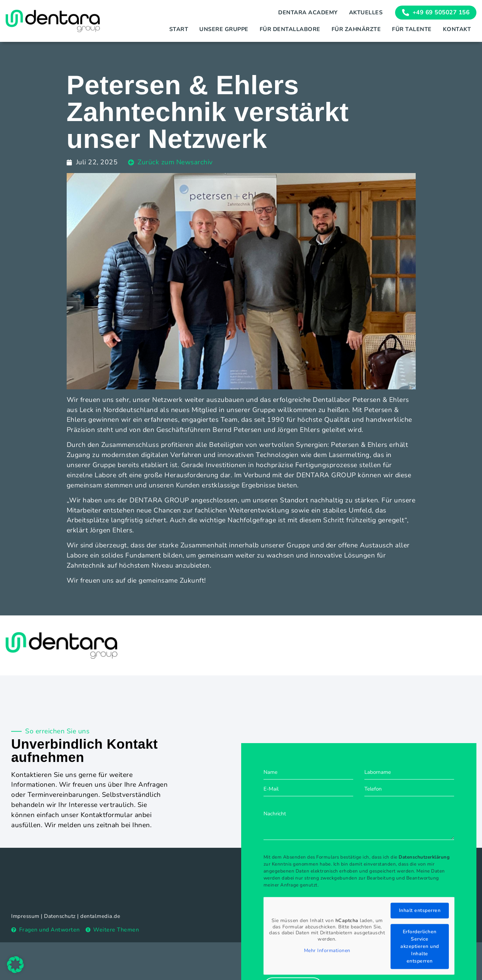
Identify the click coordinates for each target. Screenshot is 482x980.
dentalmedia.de (100, 916)
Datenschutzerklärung (424, 925)
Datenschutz (60, 916)
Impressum (25, 916)
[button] (15, 965)
